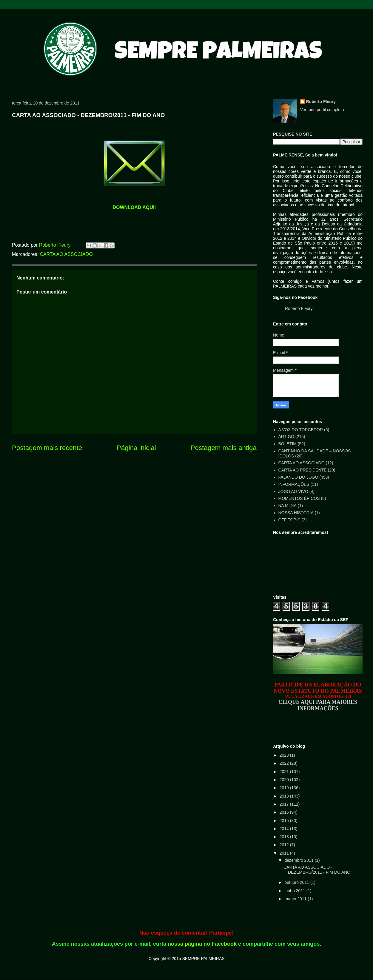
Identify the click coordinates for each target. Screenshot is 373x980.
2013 (285, 837)
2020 (285, 780)
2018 (285, 796)
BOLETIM (288, 444)
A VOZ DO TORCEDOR (301, 430)
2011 (285, 853)
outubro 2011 (297, 882)
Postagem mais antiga (224, 448)
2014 (285, 829)
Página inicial (136, 448)
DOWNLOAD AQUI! (134, 207)
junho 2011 (295, 891)
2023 (285, 755)
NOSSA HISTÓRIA (296, 513)
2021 (285, 772)
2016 (285, 812)
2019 (285, 788)
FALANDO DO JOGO (298, 477)
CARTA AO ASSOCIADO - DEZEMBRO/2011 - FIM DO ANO (317, 870)
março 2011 (296, 899)
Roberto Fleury (321, 102)
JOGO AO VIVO (293, 491)
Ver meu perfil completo (322, 110)
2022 (285, 763)
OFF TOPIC (289, 520)
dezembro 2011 (299, 860)
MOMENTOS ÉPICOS (299, 498)
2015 (285, 821)
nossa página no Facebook (202, 944)
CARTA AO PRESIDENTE (303, 470)
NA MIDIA (288, 506)
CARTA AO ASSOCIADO (66, 254)
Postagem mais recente (47, 448)
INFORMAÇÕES (294, 484)
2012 (285, 845)
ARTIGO (286, 437)
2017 (285, 804)
